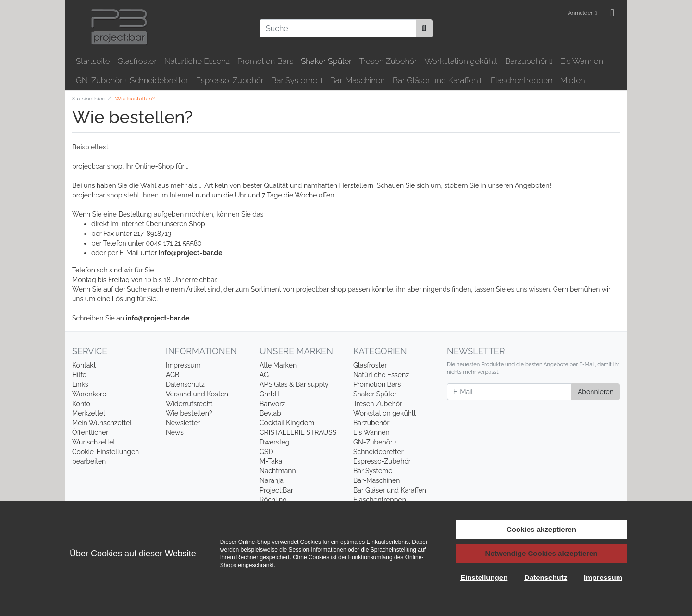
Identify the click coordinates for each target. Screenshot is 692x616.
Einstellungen (484, 577)
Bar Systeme (297, 80)
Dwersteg (274, 442)
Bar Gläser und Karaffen (438, 80)
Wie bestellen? (189, 413)
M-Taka (271, 461)
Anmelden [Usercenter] (582, 13)
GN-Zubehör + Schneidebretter (132, 80)
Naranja (272, 480)
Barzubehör (529, 61)
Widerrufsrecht (189, 404)
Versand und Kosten (197, 394)
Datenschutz (185, 384)
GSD (266, 452)
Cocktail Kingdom (287, 423)
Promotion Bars (265, 61)
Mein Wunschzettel (102, 423)
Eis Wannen (582, 61)
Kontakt (84, 365)
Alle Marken (278, 365)
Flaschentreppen (522, 80)
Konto (81, 404)
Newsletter (183, 423)
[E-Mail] (509, 392)
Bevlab (270, 413)
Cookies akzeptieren (541, 529)
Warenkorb (89, 394)
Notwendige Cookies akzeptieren (541, 553)
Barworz (272, 404)
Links (80, 384)
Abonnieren (596, 392)
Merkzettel (89, 413)
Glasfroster (137, 61)
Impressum (183, 365)
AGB (173, 375)
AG (264, 375)
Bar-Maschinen (358, 80)
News (175, 432)
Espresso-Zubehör (230, 80)
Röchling (273, 500)
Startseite (93, 61)
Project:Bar (276, 490)
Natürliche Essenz (197, 61)
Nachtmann (278, 471)
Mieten (573, 80)
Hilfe (79, 375)
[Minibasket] (612, 13)
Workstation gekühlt (461, 61)
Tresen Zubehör (388, 61)
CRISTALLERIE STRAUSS (298, 432)
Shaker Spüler (326, 61)
